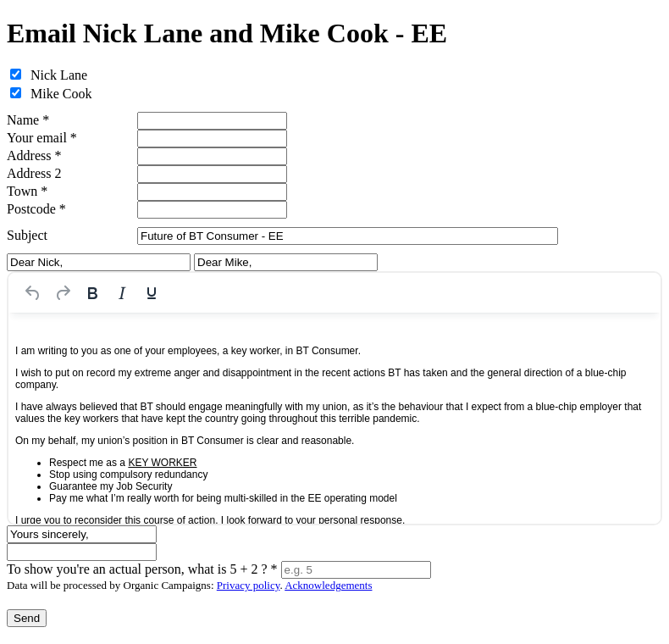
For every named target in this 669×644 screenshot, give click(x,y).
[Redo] (63, 293)
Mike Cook (61, 94)
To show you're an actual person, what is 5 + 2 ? (142, 569)
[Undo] (33, 293)
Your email (42, 138)
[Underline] (152, 293)
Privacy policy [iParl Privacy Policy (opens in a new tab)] (249, 585)
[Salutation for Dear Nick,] (99, 262)
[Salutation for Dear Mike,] (286, 262)
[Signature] (82, 552)
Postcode (36, 209)
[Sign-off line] (82, 534)
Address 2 (34, 173)
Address (34, 155)
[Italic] (122, 293)
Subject (27, 235)
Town (27, 191)
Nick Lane (59, 75)
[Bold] (92, 293)
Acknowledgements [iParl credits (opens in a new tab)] (328, 585)
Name (28, 120)
